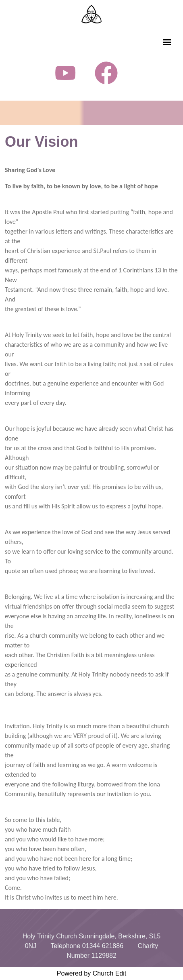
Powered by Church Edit (92, 973)
